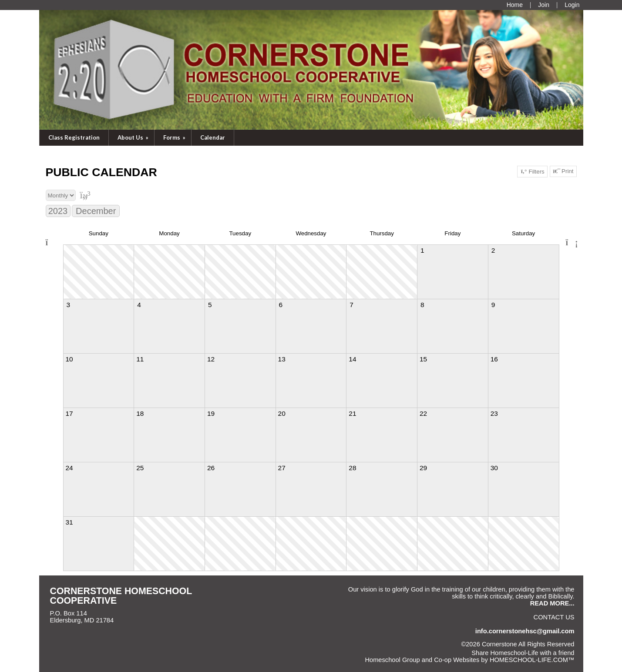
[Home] (515, 5)
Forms (175, 137)
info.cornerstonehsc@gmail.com (525, 631)
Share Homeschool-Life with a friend (523, 653)
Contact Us (554, 617)
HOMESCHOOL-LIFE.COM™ (532, 660)
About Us (134, 137)
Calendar (213, 137)
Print (563, 171)
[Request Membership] (544, 5)
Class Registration (74, 137)
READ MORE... (552, 603)
